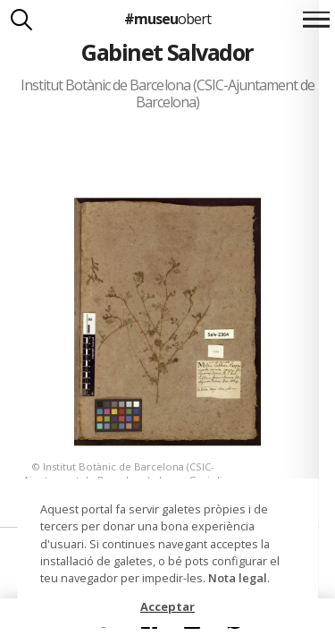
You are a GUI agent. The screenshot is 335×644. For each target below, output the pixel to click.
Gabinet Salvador (167, 52)
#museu (167, 19)
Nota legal (238, 578)
